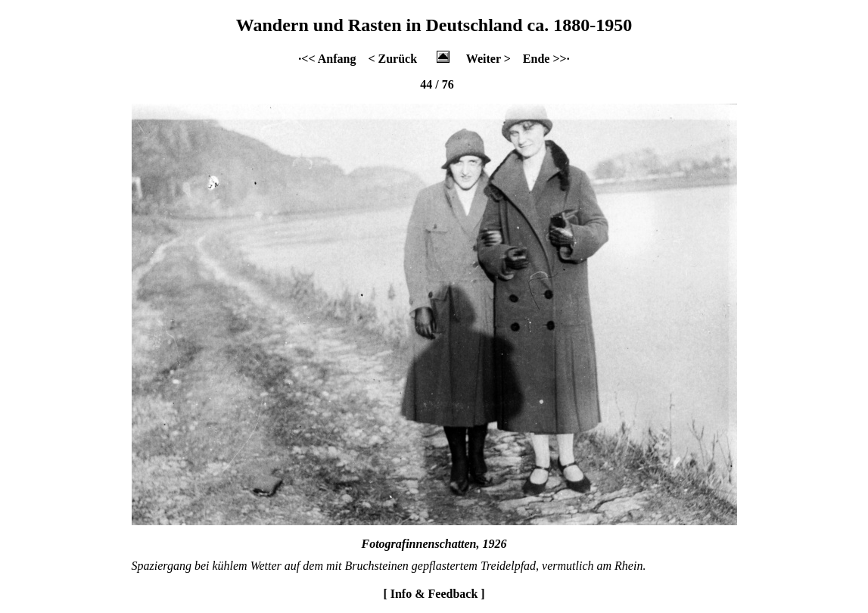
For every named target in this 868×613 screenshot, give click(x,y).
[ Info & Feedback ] (434, 594)
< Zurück (392, 59)
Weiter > (488, 59)
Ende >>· (546, 59)
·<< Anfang (327, 59)
